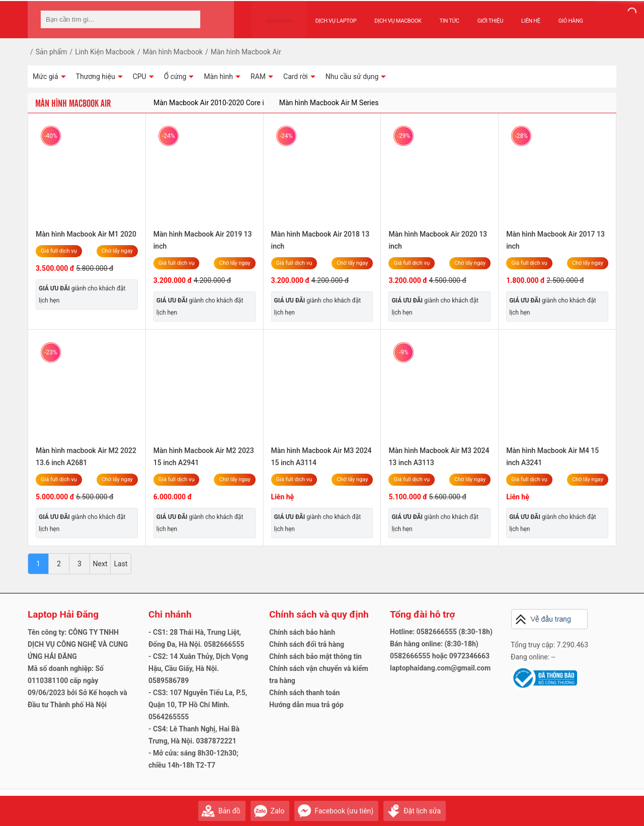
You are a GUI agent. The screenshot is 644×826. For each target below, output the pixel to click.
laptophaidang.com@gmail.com (440, 668)
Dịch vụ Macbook (388, 16)
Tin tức (439, 16)
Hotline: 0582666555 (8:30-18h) (441, 632)
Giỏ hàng (561, 16)
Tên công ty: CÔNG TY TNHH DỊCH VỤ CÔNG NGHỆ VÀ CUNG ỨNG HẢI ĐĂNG (78, 644)
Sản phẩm (274, 16)
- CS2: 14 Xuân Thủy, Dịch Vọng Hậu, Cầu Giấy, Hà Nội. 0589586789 (198, 668)
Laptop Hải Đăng (63, 614)
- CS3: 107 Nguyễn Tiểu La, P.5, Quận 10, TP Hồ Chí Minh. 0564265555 (198, 705)
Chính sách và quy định (319, 614)
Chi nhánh (170, 614)
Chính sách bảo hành (302, 632)
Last (121, 564)
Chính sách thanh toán (304, 693)
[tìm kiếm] (190, 19)
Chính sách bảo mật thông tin (315, 656)
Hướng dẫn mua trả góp (306, 705)
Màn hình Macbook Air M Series (329, 103)
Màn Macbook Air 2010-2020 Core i (209, 103)
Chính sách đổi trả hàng (307, 644)
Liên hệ (521, 16)
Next (100, 564)
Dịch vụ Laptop (326, 16)
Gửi (606, 806)
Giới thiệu (480, 16)
